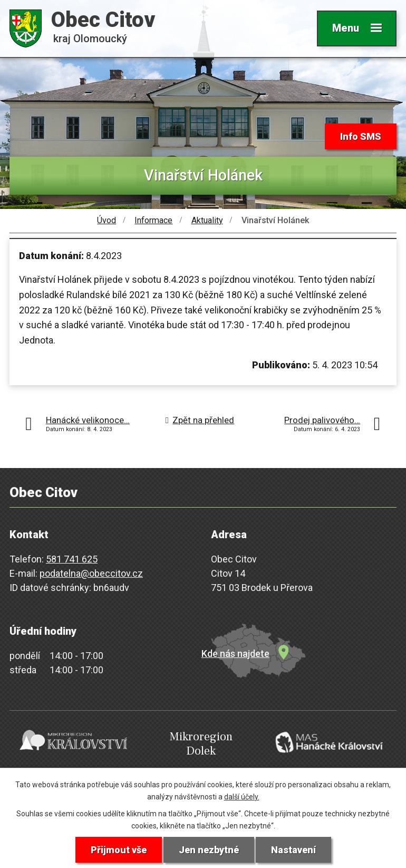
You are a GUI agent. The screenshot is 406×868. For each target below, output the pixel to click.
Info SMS (361, 136)
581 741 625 (72, 559)
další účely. (242, 797)
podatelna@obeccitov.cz (91, 573)
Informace (153, 220)
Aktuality (207, 220)
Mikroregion (201, 744)
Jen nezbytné (209, 850)
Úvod (107, 220)
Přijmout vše (119, 850)
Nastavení (293, 850)
